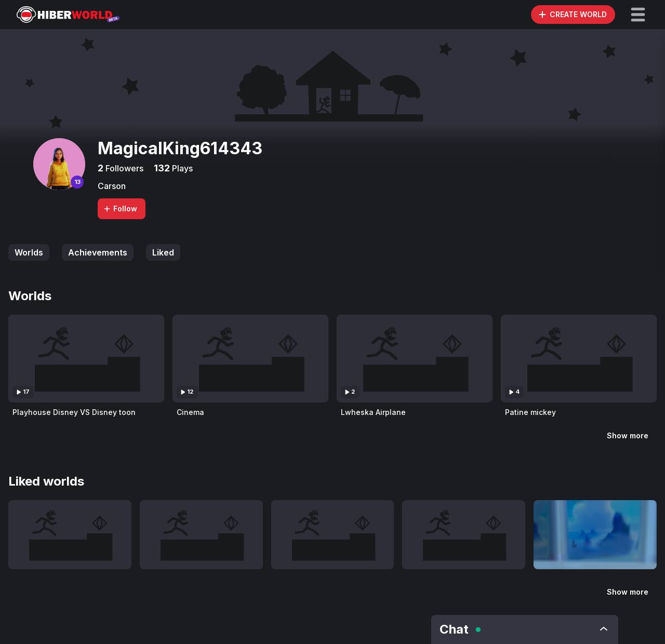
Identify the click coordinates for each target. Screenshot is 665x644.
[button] (638, 15)
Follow (120, 209)
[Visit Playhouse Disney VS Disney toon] (86, 359)
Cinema (190, 412)
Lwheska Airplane (373, 412)
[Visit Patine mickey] (579, 359)
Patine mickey (530, 412)
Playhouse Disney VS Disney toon (74, 412)
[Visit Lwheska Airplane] (415, 359)
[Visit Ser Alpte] (595, 535)
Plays (181, 168)
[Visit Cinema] (250, 359)
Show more (628, 435)
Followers (123, 168)
